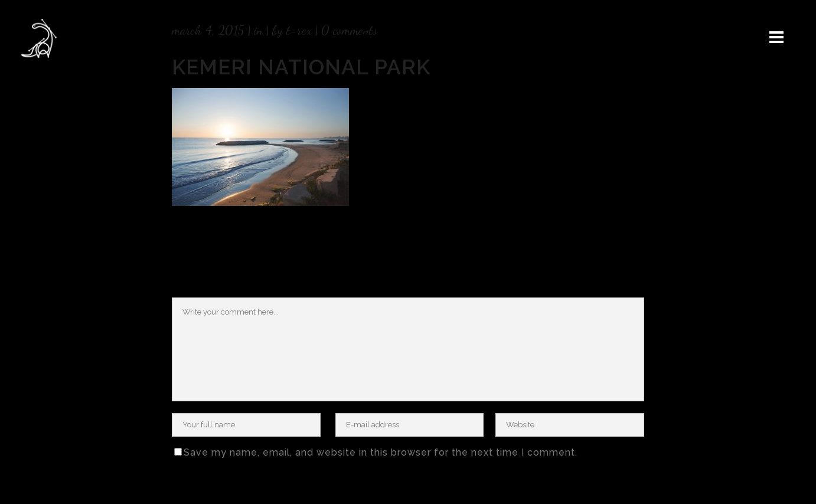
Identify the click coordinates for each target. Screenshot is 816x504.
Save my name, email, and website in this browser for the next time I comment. (381, 452)
